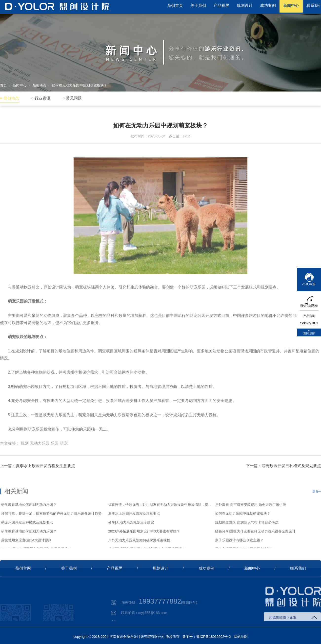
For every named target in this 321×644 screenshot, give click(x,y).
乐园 (55, 459)
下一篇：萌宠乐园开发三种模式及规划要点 (283, 478)
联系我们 (298, 580)
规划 (25, 459)
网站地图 (241, 637)
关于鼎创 (69, 580)
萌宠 (64, 459)
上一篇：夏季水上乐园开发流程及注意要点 (38, 478)
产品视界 (115, 580)
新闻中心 (20, 84)
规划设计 (160, 580)
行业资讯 (42, 98)
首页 (3, 84)
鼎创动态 (39, 84)
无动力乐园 (40, 459)
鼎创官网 (23, 580)
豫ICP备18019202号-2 (214, 637)
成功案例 (206, 580)
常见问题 (74, 98)
